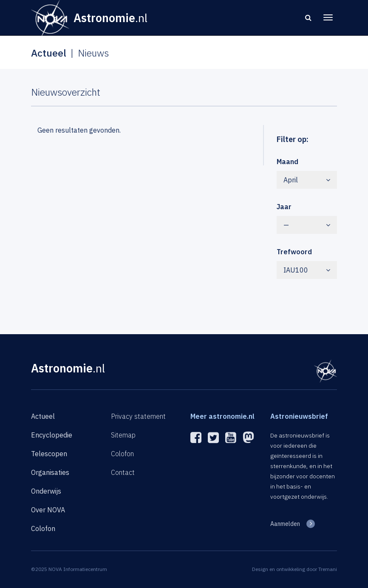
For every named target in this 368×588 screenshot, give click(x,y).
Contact (123, 472)
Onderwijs (46, 491)
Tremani (328, 569)
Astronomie (68, 368)
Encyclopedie (52, 435)
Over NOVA (48, 510)
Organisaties (50, 472)
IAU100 (307, 270)
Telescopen (49, 454)
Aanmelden (285, 524)
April (307, 180)
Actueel (43, 416)
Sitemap (123, 435)
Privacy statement (138, 416)
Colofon (43, 528)
